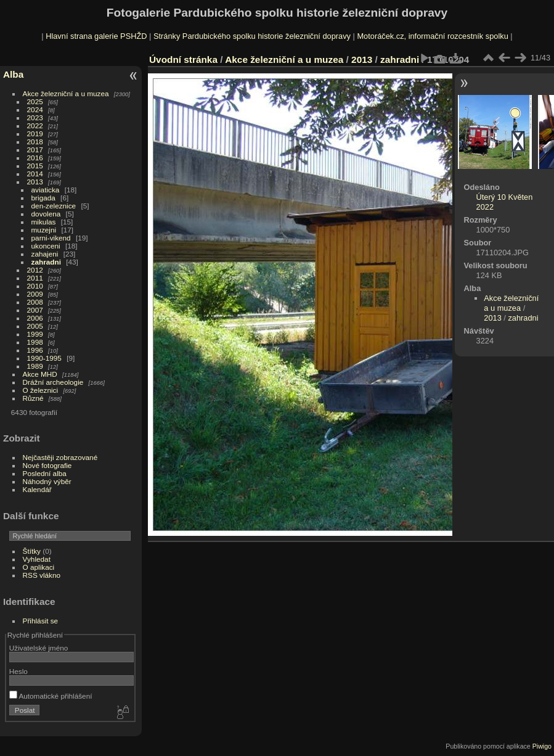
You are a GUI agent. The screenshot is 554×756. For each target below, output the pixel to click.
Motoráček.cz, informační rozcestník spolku (432, 36)
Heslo (18, 671)
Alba (13, 74)
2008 (35, 302)
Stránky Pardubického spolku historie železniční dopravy (252, 36)
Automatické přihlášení (51, 696)
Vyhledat (37, 559)
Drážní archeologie (53, 382)
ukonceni (46, 246)
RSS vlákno (42, 575)
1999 (35, 334)
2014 (35, 174)
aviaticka (46, 190)
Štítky (32, 551)
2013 (35, 182)
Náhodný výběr (47, 481)
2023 (35, 117)
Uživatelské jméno (39, 648)
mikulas (44, 222)
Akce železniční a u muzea (66, 93)
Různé (33, 398)
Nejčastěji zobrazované (60, 457)
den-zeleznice (54, 206)
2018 (35, 142)
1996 (35, 350)
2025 (35, 101)
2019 (35, 134)
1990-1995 (44, 358)
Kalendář (37, 489)
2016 (35, 158)
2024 (35, 109)
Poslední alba (45, 473)
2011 (35, 278)
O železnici (41, 390)
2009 (35, 294)
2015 (35, 166)
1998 (35, 342)
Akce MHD (40, 374)
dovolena (46, 214)
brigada (43, 198)
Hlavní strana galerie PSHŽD (96, 36)
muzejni (44, 230)
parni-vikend (51, 238)
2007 (35, 310)
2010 (35, 286)
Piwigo (542, 746)
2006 (35, 318)
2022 (35, 125)
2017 (35, 150)
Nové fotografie (47, 465)
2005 (35, 326)
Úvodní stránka (183, 60)
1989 (35, 366)
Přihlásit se (41, 621)
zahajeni (45, 254)
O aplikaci (39, 567)
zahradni (46, 262)
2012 (35, 270)
